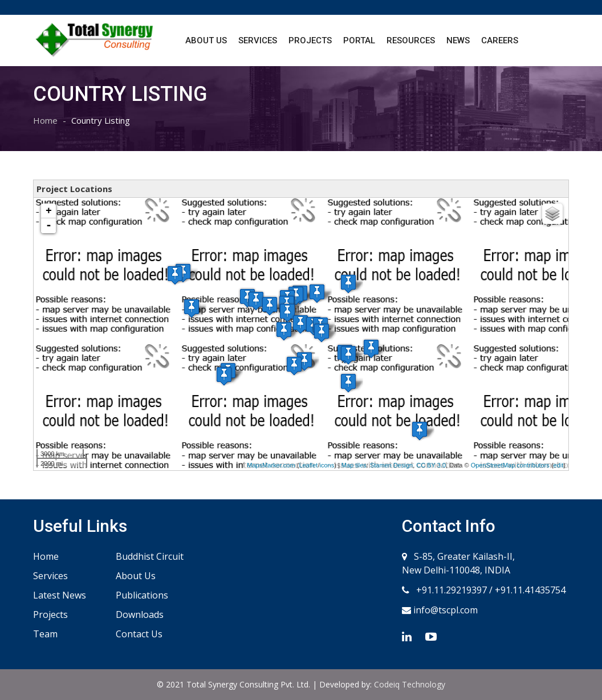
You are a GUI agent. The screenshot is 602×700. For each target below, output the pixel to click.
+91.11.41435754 (530, 590)
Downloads (140, 614)
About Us (206, 40)
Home (45, 120)
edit (559, 465)
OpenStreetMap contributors (510, 465)
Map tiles (354, 465)
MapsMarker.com (271, 465)
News (458, 40)
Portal (359, 40)
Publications (142, 595)
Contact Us (139, 634)
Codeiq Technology (410, 684)
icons (327, 465)
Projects (310, 40)
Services (258, 40)
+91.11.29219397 (450, 590)
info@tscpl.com (444, 610)
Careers (500, 40)
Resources (411, 40)
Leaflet (308, 465)
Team (45, 634)
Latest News (60, 595)
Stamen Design (391, 465)
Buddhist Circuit (150, 556)
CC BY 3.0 (431, 465)
